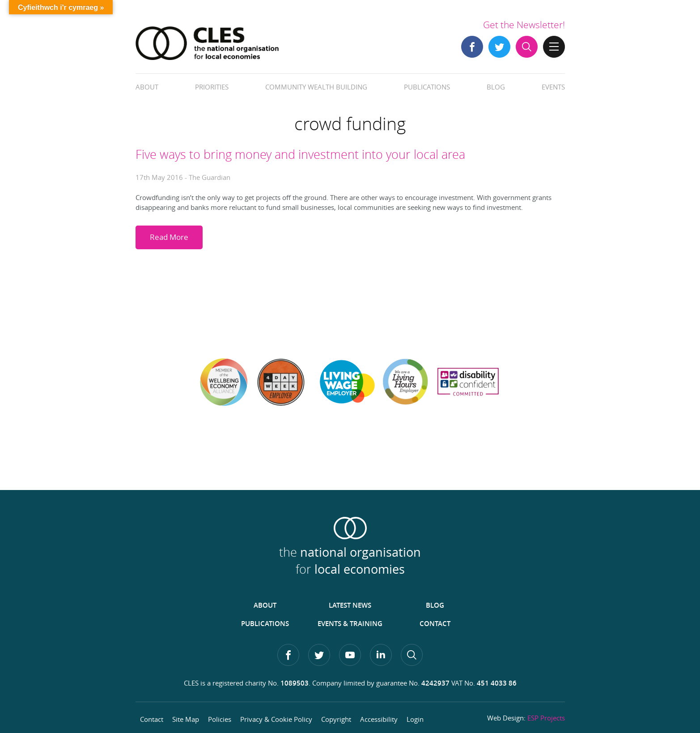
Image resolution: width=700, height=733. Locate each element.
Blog (496, 87)
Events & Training (350, 624)
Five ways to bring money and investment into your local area (300, 154)
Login (415, 719)
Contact (435, 624)
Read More (169, 237)
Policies (220, 719)
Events (553, 87)
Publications (427, 87)
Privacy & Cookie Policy (276, 719)
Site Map (186, 719)
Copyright (336, 719)
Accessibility (379, 719)
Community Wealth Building (316, 87)
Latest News (350, 605)
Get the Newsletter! (524, 25)
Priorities (212, 87)
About (147, 87)
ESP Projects (546, 718)
